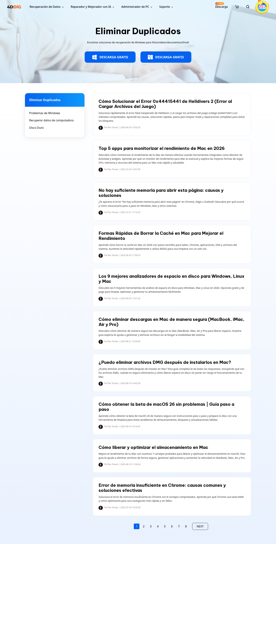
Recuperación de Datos (45, 7)
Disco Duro (37, 128)
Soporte (165, 7)
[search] (248, 7)
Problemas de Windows (45, 113)
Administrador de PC (135, 7)
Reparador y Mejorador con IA (91, 7)
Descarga (222, 5)
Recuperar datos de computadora (51, 120)
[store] (237, 7)
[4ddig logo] (14, 7)
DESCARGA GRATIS (110, 57)
